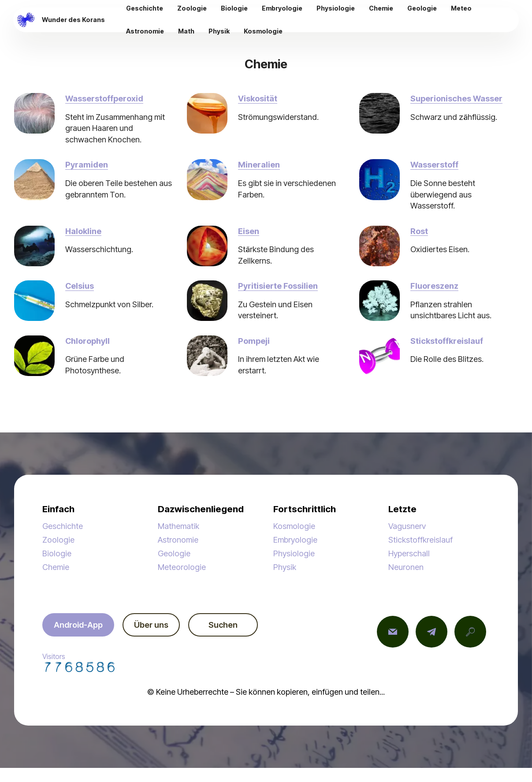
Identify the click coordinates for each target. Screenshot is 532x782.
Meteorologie (182, 567)
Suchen (223, 625)
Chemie (56, 567)
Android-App (78, 625)
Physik (285, 567)
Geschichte (63, 526)
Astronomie (178, 540)
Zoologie (58, 540)
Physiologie (294, 553)
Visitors (79, 662)
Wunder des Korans (73, 20)
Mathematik (179, 526)
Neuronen (406, 567)
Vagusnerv (407, 526)
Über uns (151, 625)
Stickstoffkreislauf (420, 540)
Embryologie (295, 540)
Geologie (174, 553)
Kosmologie (294, 526)
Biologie (57, 553)
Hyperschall (409, 553)
